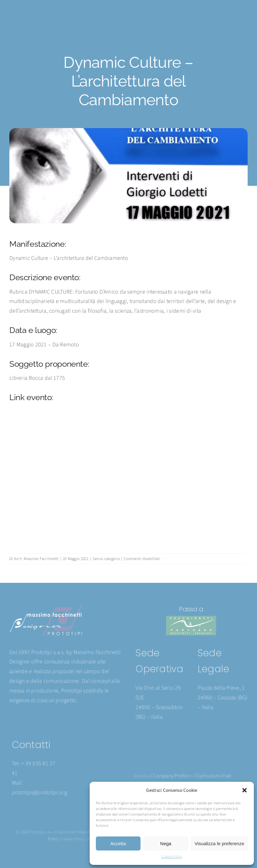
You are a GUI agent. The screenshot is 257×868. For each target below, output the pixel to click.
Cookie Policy (172, 857)
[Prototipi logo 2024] (45, 608)
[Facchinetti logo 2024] (191, 619)
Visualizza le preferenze (219, 843)
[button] (245, 790)
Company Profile (171, 776)
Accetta (118, 843)
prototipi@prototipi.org (40, 793)
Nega (166, 843)
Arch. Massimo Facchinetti (36, 559)
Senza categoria (106, 559)
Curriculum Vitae (214, 776)
